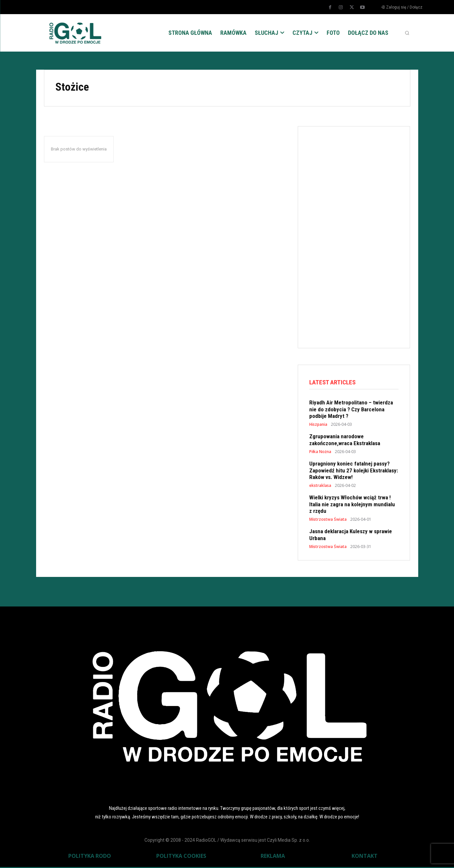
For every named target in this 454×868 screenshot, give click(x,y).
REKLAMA (273, 857)
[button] (407, 33)
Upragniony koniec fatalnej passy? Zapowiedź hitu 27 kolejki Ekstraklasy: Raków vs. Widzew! (354, 471)
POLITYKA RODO (90, 857)
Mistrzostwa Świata (328, 520)
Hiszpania (318, 425)
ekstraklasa (320, 487)
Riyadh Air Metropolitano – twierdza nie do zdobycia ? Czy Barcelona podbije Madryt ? (351, 410)
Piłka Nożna (320, 453)
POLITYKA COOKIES (181, 857)
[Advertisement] (358, 236)
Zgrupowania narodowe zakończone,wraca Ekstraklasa (345, 441)
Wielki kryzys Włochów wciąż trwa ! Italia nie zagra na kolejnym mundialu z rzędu (352, 505)
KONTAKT (365, 857)
